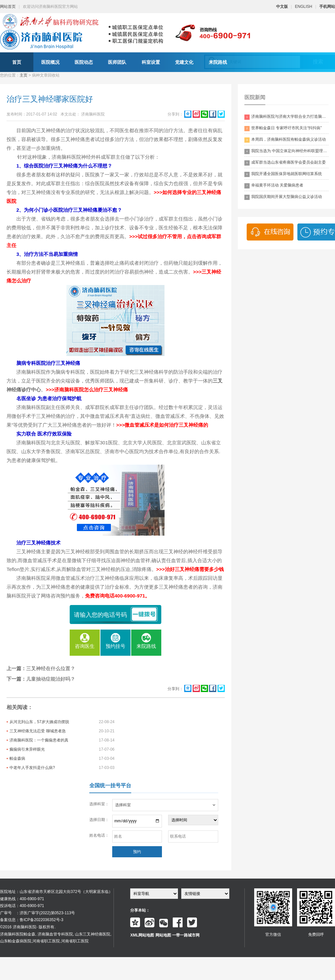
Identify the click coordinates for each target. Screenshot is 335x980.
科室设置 (151, 62)
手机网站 (327, 7)
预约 (137, 852)
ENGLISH (304, 7)
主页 (24, 75)
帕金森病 (17, 758)
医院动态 (84, 62)
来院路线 (218, 62)
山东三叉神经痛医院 (93, 934)
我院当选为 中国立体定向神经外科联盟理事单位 (286, 151)
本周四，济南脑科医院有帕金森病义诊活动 (285, 140)
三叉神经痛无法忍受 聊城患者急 (37, 731)
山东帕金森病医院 (16, 941)
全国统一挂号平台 (110, 785)
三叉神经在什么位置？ (51, 668)
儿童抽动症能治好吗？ (51, 679)
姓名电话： (99, 835)
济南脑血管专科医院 (55, 934)
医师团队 (117, 62)
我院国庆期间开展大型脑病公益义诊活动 (283, 197)
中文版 (282, 7)
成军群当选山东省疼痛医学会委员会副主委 (285, 163)
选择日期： (99, 820)
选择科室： (99, 804)
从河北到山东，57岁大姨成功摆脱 (39, 722)
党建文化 (184, 62)
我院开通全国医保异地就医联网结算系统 (283, 174)
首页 (17, 62)
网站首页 (8, 7)
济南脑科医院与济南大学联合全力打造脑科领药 (286, 117)
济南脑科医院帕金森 (18, 934)
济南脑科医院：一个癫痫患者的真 (39, 740)
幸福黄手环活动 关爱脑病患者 (274, 186)
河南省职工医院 (46, 941)
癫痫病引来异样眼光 (27, 749)
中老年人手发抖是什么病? (32, 768)
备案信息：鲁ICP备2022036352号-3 (32, 920)
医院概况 (50, 62)
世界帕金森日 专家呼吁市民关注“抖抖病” (283, 128)
